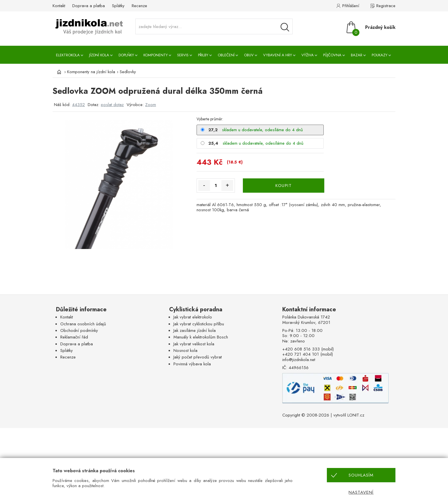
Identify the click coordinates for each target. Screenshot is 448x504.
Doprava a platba (89, 6)
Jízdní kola (99, 55)
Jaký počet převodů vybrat (198, 357)
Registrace (386, 6)
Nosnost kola (185, 350)
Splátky (118, 6)
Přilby (203, 55)
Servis (183, 55)
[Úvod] (58, 72)
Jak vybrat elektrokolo (193, 317)
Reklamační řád (74, 337)
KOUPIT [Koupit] (284, 186)
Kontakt (59, 6)
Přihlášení (351, 6)
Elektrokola (68, 55)
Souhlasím (361, 475)
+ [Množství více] (227, 185)
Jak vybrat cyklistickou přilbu (199, 324)
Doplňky (126, 55)
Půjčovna (332, 55)
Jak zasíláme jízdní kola (195, 330)
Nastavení (361, 492)
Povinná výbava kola (192, 364)
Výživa (308, 55)
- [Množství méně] (204, 185)
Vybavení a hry (278, 55)
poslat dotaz (112, 105)
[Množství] (216, 186)
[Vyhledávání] (285, 27)
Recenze (139, 6)
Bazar (357, 55)
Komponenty (156, 55)
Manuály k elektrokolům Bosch (201, 337)
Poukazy (380, 55)
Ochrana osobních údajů (83, 324)
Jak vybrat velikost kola (194, 344)
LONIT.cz (356, 415)
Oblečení (226, 55)
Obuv (249, 55)
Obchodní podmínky (79, 330)
